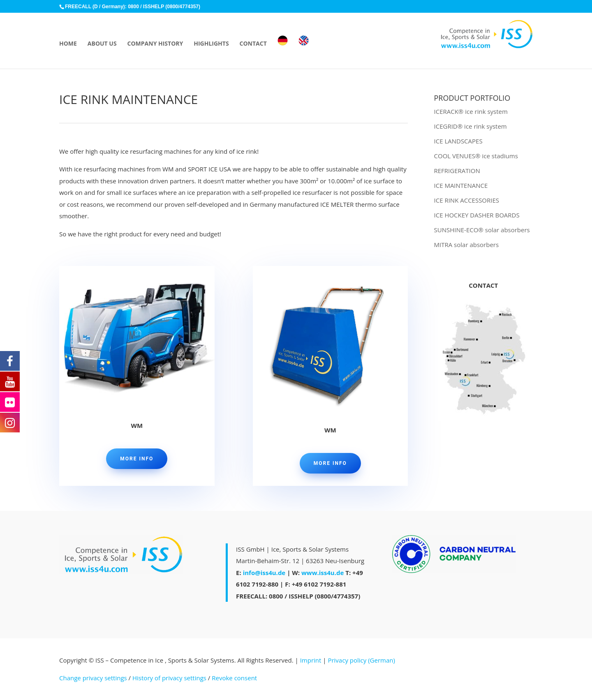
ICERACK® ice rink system (471, 111)
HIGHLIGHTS (211, 44)
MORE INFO (137, 459)
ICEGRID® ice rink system (471, 126)
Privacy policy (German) (361, 660)
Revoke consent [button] (234, 678)
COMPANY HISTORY (155, 44)
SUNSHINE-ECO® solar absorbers (482, 230)
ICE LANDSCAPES (458, 141)
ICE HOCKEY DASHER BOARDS (477, 215)
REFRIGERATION (457, 171)
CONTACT (253, 44)
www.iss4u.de (323, 573)
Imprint (311, 660)
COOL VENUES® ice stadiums (476, 156)
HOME (68, 44)
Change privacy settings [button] (93, 678)
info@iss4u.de (264, 573)
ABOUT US (102, 44)
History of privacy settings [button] (169, 678)
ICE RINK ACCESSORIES (467, 200)
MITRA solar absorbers (467, 245)
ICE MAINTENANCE (461, 185)
